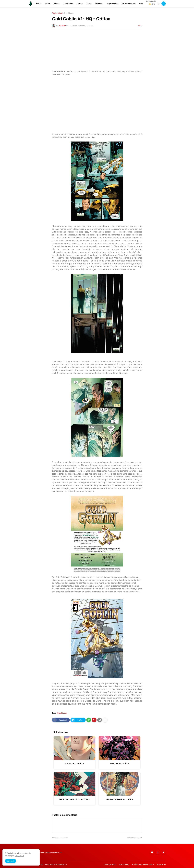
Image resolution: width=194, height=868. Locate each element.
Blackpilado (124, 864)
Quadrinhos (69, 13)
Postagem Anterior (60, 838)
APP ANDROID (110, 864)
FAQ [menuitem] (141, 4)
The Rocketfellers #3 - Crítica (120, 799)
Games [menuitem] (80, 4)
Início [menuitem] (39, 4)
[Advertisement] (97, 50)
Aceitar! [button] (11, 861)
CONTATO (161, 864)
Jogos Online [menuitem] (112, 4)
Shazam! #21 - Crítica (75, 763)
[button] (159, 4)
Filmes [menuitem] (57, 4)
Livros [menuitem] (89, 4)
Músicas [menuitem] (99, 4)
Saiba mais (19, 856)
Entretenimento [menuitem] (128, 4)
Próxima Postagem (134, 838)
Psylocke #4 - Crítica (120, 763)
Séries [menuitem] (47, 4)
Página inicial (57, 13)
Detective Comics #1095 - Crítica (74, 799)
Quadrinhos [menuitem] (68, 4)
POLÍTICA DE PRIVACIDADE (143, 864)
